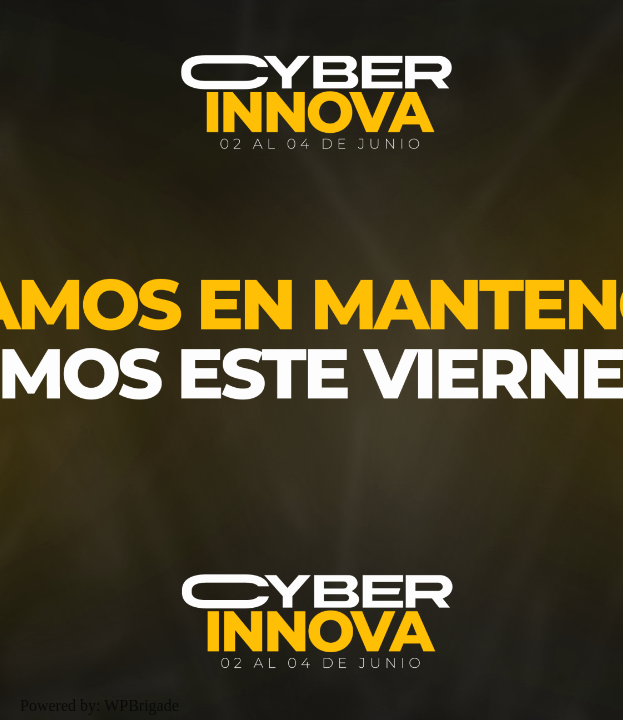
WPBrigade (141, 705)
